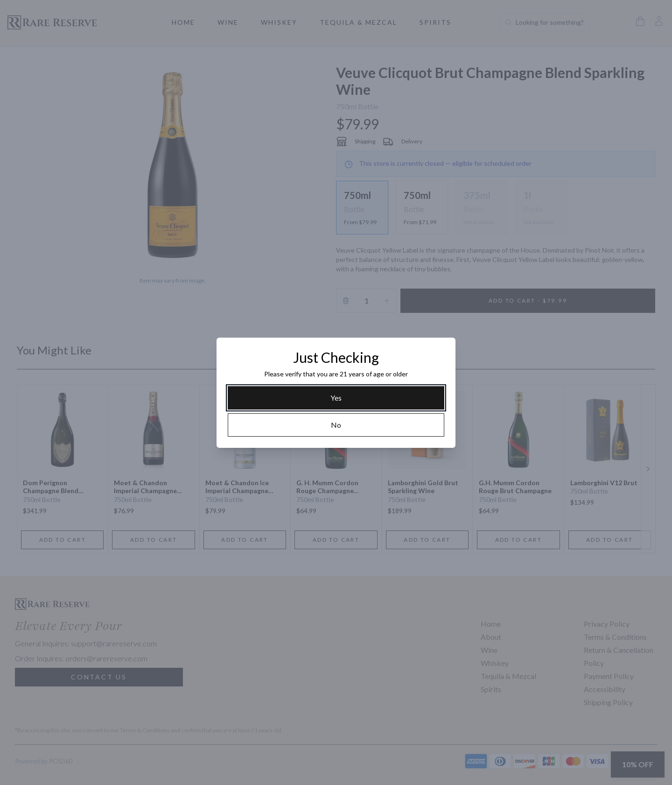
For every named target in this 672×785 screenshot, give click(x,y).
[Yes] (336, 398)
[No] (336, 425)
